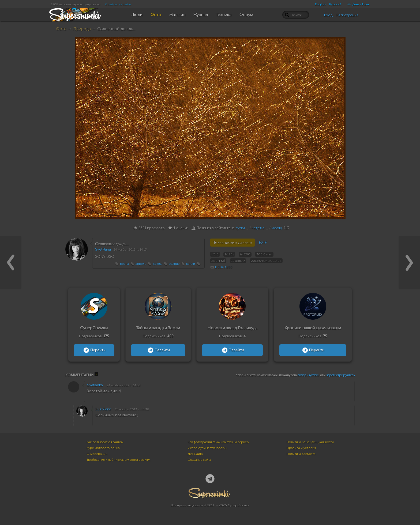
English (320, 4)
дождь (157, 264)
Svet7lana (103, 249)
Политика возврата (301, 454)
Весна (124, 264)
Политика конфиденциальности (310, 442)
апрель (141, 264)
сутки (240, 228)
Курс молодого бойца (103, 448)
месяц (277, 228)
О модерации (97, 454)
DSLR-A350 (224, 267)
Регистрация (347, 15)
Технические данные (232, 243)
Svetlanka (95, 385)
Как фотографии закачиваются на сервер (218, 442)
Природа (82, 29)
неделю (258, 228)
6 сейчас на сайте (118, 4)
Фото (61, 29)
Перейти (94, 350)
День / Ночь (357, 4)
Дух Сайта (195, 454)
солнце (174, 264)
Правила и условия (301, 448)
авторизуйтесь (308, 375)
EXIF (263, 243)
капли (191, 264)
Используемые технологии (208, 448)
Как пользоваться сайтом (105, 442)
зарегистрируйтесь (340, 375)
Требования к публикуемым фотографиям (118, 460)
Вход (328, 15)
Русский (335, 4)
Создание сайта (199, 460)
